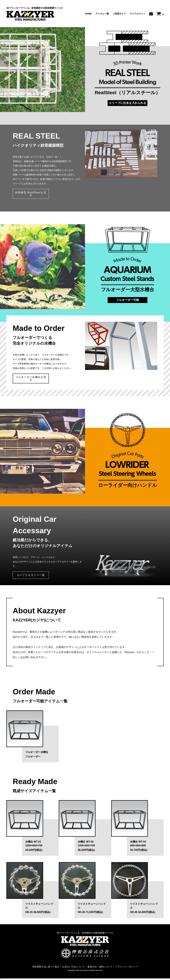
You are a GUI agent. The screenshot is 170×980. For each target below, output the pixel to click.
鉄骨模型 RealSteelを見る (31, 194)
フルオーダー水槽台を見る (31, 378)
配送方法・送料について (100, 967)
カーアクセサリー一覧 (31, 575)
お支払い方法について (73, 967)
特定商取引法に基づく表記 (46, 967)
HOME (88, 14)
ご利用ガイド (119, 14)
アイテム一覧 (102, 14)
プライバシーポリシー (127, 967)
